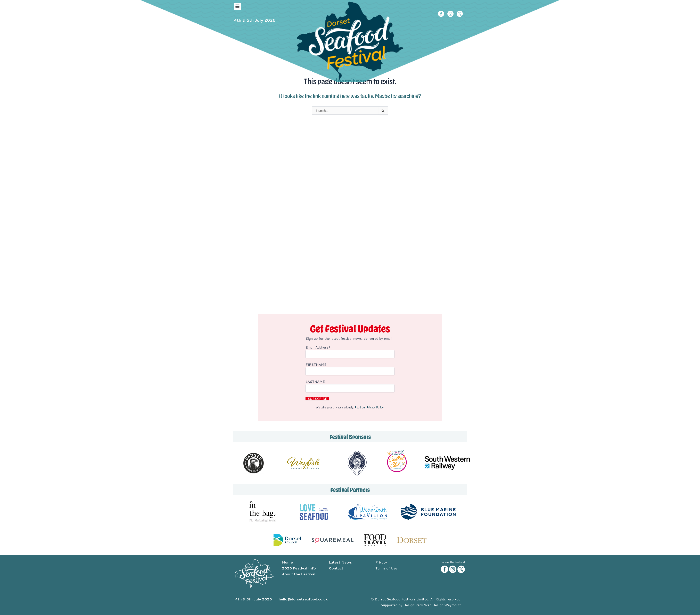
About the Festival (299, 574)
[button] (237, 6)
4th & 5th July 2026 (256, 20)
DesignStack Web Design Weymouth (432, 605)
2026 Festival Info (299, 568)
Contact (336, 568)
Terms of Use (386, 568)
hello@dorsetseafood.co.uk (304, 599)
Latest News (340, 562)
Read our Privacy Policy (369, 407)
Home (287, 562)
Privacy (381, 562)
